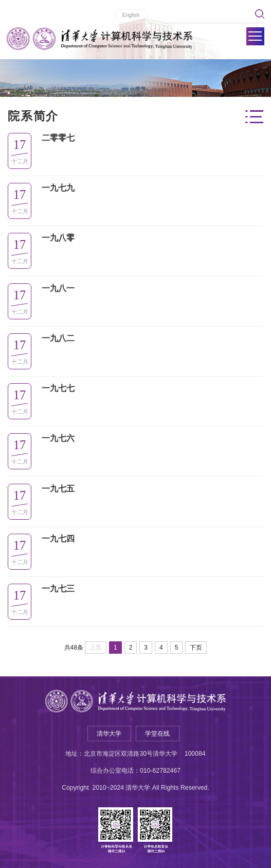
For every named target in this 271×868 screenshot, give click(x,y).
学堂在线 (157, 734)
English (131, 15)
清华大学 (109, 734)
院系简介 (33, 116)
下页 (196, 648)
